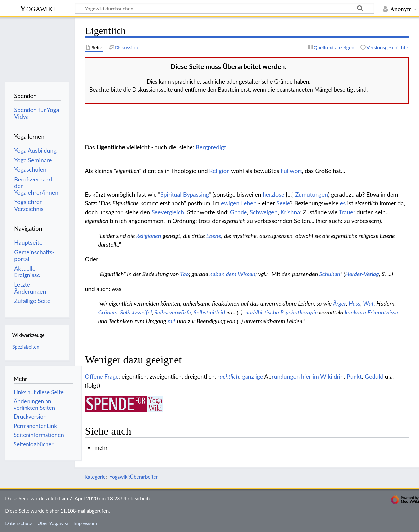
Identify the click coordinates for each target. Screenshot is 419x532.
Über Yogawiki (53, 523)
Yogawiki (37, 8)
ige (259, 376)
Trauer (347, 212)
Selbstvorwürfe (173, 312)
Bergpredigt (211, 147)
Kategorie (95, 477)
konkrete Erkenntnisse (371, 312)
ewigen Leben (239, 203)
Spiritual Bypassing (185, 194)
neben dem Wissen (232, 274)
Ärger (339, 303)
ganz (248, 376)
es (343, 203)
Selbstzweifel (136, 312)
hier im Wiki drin (322, 376)
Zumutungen (312, 194)
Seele (283, 203)
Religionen (149, 236)
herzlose (274, 194)
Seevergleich (168, 212)
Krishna (290, 212)
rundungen (286, 376)
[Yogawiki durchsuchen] (225, 8)
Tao (184, 274)
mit (172, 321)
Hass (355, 303)
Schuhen (330, 274)
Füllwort (291, 171)
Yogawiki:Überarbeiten (134, 477)
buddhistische (262, 312)
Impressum (85, 523)
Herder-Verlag (362, 274)
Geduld (374, 376)
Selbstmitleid (209, 312)
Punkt (354, 376)
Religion (219, 171)
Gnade (239, 212)
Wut (368, 303)
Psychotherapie (299, 312)
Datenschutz (19, 523)
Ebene (214, 236)
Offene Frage (102, 376)
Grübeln (108, 312)
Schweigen (264, 212)
